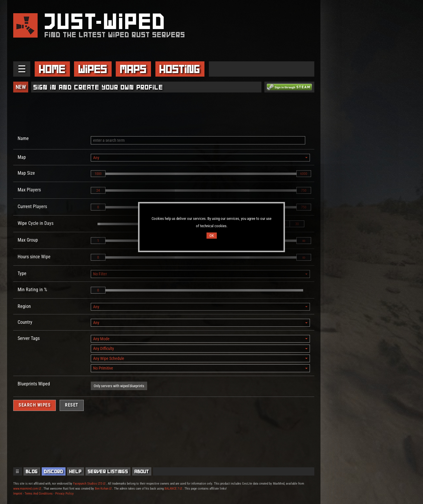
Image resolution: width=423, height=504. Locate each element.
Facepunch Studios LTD (89, 484)
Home (52, 69)
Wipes (93, 69)
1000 (98, 174)
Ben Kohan (103, 489)
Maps (133, 69)
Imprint (18, 494)
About (142, 471)
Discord (54, 471)
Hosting (180, 69)
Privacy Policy (64, 494)
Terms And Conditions (39, 494)
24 (98, 191)
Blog (32, 471)
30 (297, 224)
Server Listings (108, 471)
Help (75, 471)
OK (212, 236)
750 (304, 191)
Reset (72, 405)
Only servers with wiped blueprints (119, 386)
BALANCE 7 (173, 489)
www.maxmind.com (27, 489)
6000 (304, 174)
